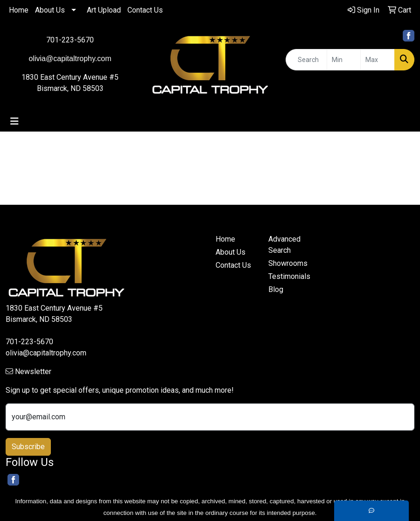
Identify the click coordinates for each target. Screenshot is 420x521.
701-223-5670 (70, 40)
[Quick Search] (306, 60)
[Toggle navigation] (14, 121)
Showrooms (288, 263)
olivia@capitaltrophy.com (46, 353)
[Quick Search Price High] (378, 60)
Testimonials (289, 276)
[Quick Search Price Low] (344, 60)
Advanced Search (284, 245)
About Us (50, 10)
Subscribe (28, 447)
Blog (276, 289)
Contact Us (145, 10)
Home (19, 10)
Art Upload (104, 10)
